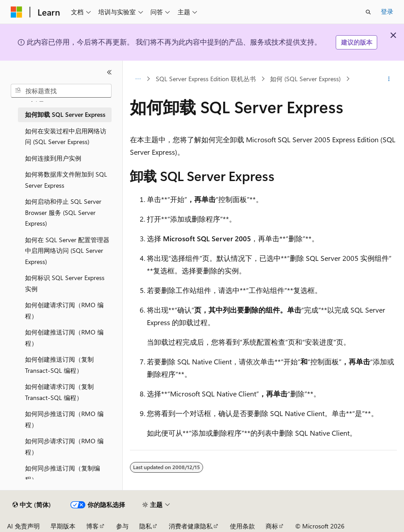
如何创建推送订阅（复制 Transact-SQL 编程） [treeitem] (59, 365)
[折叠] (109, 72)
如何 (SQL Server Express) (305, 79)
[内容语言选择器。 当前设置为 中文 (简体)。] (32, 505)
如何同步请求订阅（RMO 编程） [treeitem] (64, 446)
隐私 (146, 526)
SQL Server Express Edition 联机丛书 (206, 79)
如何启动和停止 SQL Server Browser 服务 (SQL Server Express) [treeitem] (63, 212)
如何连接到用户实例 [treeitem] (53, 158)
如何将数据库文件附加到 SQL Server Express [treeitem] (66, 180)
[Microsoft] (17, 12)
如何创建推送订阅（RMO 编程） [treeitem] (64, 338)
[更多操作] (389, 79)
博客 (92, 526)
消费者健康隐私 (191, 526)
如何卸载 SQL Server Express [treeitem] (65, 114)
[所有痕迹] (138, 79)
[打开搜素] (368, 12)
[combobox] (61, 91)
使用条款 (242, 526)
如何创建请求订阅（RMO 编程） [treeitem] (64, 310)
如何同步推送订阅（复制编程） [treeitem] (62, 474)
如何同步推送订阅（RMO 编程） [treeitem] (64, 419)
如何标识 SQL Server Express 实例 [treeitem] (65, 283)
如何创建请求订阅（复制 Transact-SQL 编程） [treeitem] (59, 392)
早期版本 (63, 526)
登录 (387, 11)
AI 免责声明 (23, 526)
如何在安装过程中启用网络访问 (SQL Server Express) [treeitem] (66, 136)
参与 (122, 526)
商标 (272, 526)
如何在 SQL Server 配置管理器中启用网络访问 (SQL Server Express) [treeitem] (67, 251)
